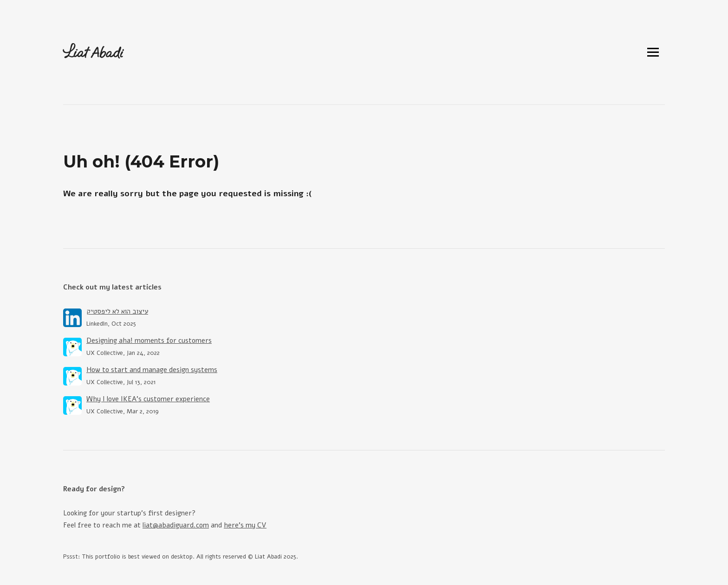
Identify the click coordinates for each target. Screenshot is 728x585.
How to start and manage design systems (152, 370)
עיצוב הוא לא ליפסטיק (117, 311)
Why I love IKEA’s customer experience (148, 399)
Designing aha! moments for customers (149, 341)
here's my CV (245, 525)
